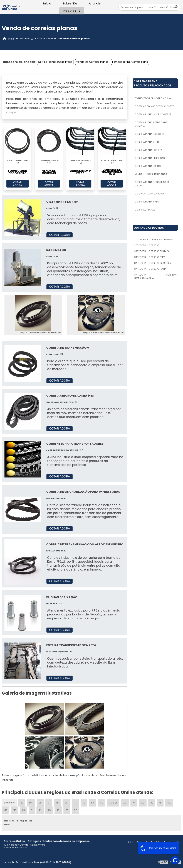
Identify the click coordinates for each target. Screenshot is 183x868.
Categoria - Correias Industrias (153, 263)
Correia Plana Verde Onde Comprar (151, 124)
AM (125, 803)
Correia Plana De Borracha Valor (152, 184)
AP (160, 803)
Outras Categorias (149, 228)
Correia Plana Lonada (149, 150)
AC (143, 803)
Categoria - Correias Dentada (152, 251)
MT (5, 810)
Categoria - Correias (147, 245)
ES (40, 803)
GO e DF (113, 803)
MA (169, 803)
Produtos (72, 11)
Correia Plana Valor (148, 202)
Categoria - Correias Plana (150, 269)
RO (49, 810)
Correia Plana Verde (147, 142)
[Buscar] (177, 7)
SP (49, 803)
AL (152, 803)
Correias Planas (145, 210)
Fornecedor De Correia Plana (130, 62)
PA (134, 803)
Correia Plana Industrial (150, 134)
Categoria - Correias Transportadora (155, 276)
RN (40, 810)
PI (32, 810)
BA (93, 803)
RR (58, 810)
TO (76, 810)
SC (66, 803)
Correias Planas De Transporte (154, 106)
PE (84, 803)
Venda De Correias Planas (92, 62)
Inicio (131, 842)
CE (102, 803)
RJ (22, 803)
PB (24, 810)
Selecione (9, 803)
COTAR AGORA (18, 184)
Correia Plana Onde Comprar (153, 114)
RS (75, 803)
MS (15, 810)
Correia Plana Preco (148, 166)
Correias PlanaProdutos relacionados (153, 83)
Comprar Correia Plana (150, 194)
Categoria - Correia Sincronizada (154, 239)
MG (31, 803)
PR (57, 803)
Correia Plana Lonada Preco (55, 62)
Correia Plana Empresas (150, 158)
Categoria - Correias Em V (149, 257)
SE (67, 810)
